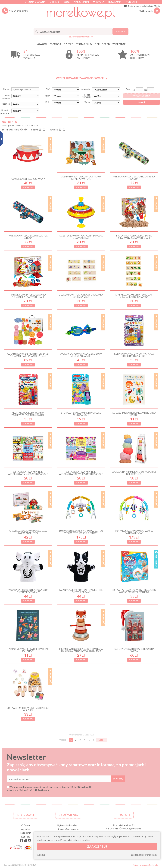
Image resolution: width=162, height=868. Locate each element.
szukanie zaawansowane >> (81, 37)
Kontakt (131, 2)
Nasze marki (81, 2)
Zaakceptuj (97, 846)
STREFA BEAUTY (84, 44)
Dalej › (102, 740)
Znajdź (142, 102)
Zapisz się (118, 779)
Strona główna (35, 2)
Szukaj (120, 32)
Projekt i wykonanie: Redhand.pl (146, 865)
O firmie (55, 2)
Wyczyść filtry (142, 96)
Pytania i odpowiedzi (68, 825)
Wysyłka (99, 2)
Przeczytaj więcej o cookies (75, 840)
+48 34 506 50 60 (18, 11)
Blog (67, 2)
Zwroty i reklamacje (68, 829)
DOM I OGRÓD (102, 44)
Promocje (55, 44)
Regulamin (115, 2)
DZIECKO (69, 44)
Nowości (42, 44)
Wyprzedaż (119, 44)
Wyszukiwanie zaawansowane (80, 78)
